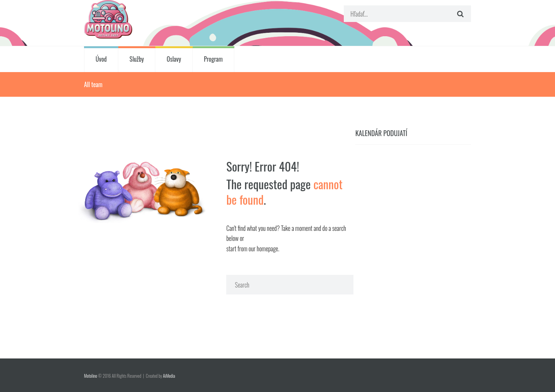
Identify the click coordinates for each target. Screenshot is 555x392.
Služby (137, 59)
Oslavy (174, 59)
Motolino (91, 376)
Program (213, 59)
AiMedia (169, 376)
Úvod (101, 59)
